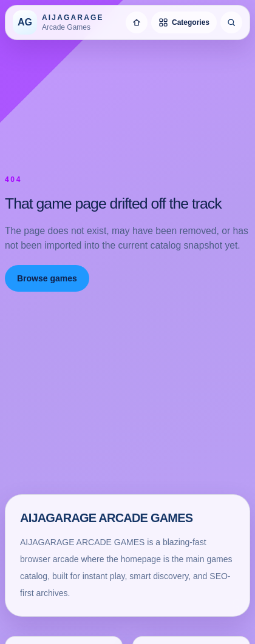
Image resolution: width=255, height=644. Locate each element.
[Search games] (231, 22)
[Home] (137, 22)
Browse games (47, 278)
